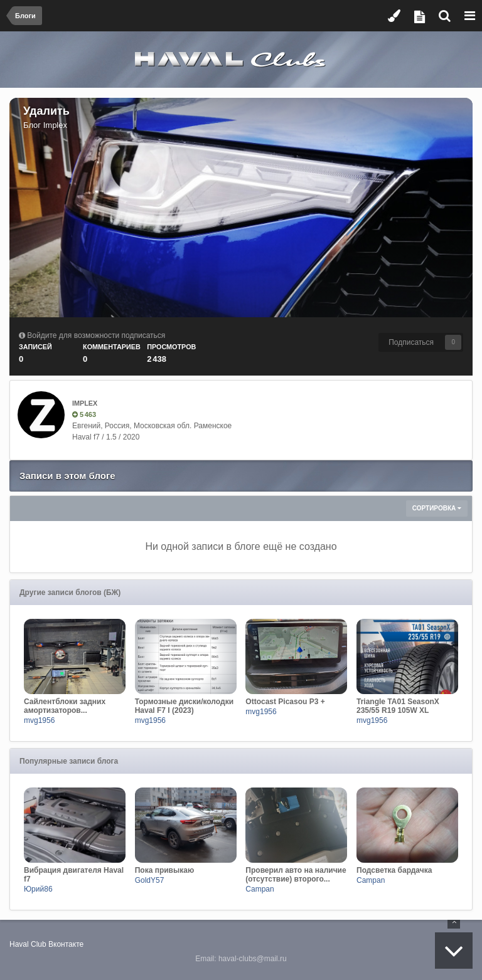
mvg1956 (39, 720)
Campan (260, 889)
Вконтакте (66, 944)
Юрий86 (38, 889)
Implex (55, 125)
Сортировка (437, 508)
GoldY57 (150, 880)
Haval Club (28, 944)
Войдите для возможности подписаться (96, 335)
